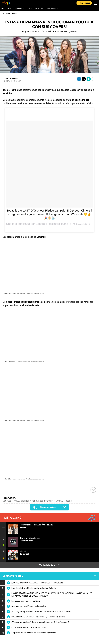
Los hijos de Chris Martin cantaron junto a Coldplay (34, 588)
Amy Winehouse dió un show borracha (29, 606)
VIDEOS (29, 8)
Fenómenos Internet (42, 501)
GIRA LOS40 (39, 8)
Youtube (7, 501)
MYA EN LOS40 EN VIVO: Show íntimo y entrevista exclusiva (38, 617)
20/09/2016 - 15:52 (12, 81)
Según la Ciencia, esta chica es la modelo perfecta (34, 633)
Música (59, 501)
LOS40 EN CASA (53, 8)
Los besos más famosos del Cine (26, 601)
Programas (19, 8)
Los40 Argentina (11, 78)
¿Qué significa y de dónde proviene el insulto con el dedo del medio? (41, 611)
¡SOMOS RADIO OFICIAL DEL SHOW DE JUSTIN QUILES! (37, 583)
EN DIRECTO (86, 3)
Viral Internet (22, 501)
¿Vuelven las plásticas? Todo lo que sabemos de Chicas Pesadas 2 (40, 622)
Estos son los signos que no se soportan (29, 627)
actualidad (10, 13)
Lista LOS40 (6, 8)
